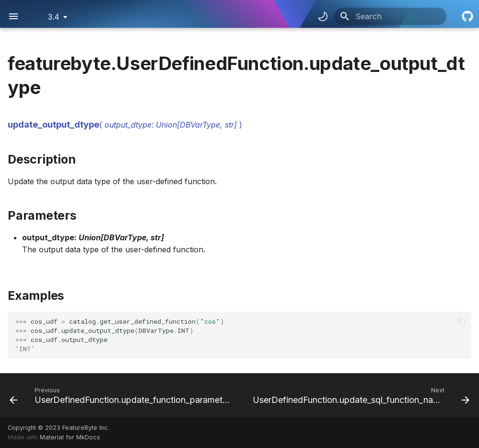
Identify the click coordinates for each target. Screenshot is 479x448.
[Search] (390, 16)
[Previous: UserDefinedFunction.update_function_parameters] (123, 395)
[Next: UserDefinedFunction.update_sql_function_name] (360, 395)
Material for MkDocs (70, 437)
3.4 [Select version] (54, 17)
